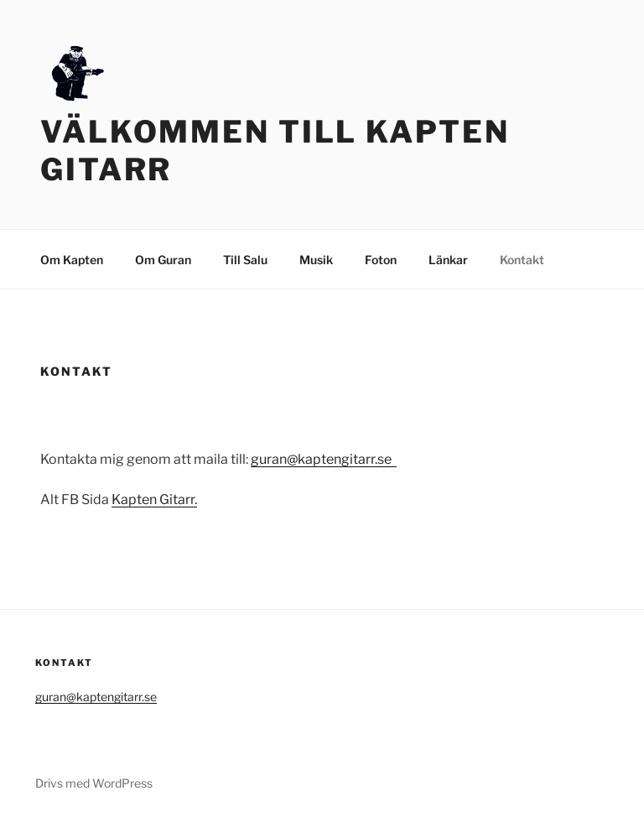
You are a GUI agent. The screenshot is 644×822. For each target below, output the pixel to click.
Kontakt (522, 260)
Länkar (448, 260)
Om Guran (163, 260)
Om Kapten (72, 260)
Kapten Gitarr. (154, 499)
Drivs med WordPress (94, 783)
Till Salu (245, 260)
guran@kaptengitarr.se (324, 459)
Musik (316, 260)
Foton (381, 260)
